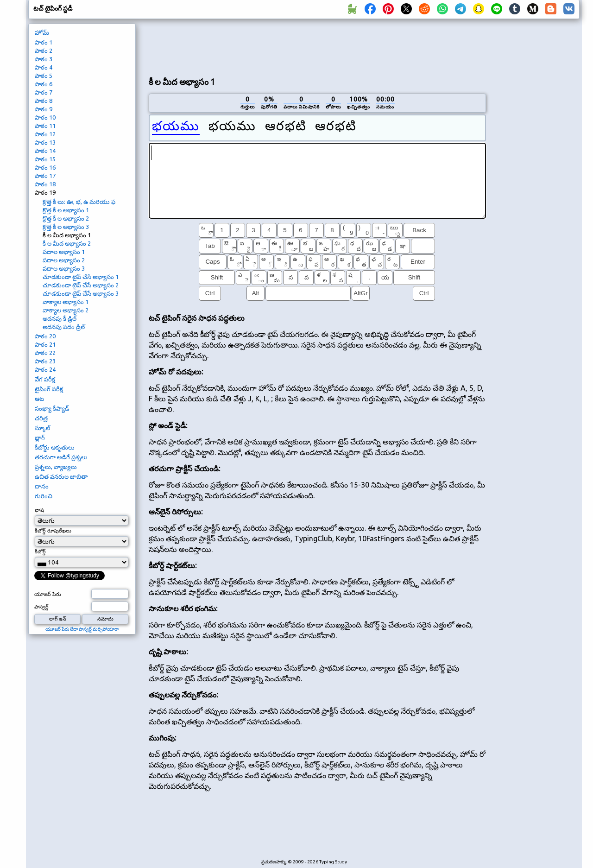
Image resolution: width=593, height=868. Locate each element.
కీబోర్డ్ (40, 551)
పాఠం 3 (44, 59)
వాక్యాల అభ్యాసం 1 (66, 302)
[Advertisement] (317, 47)
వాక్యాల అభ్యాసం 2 (66, 310)
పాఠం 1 (44, 42)
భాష (39, 510)
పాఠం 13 (45, 142)
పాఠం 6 (44, 84)
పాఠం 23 (45, 361)
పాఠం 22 (45, 353)
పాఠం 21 (45, 344)
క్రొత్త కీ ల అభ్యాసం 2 (66, 218)
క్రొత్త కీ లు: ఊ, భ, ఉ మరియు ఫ (79, 202)
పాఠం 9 (44, 109)
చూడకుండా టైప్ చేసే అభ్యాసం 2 (81, 285)
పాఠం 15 (45, 159)
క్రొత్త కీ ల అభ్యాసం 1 (66, 210)
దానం (42, 486)
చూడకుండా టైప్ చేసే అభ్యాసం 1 (81, 277)
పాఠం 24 (45, 369)
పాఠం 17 (45, 176)
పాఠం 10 (45, 117)
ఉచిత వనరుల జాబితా (61, 476)
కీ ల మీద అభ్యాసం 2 (67, 243)
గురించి (44, 496)
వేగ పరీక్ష (45, 379)
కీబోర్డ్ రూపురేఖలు (53, 531)
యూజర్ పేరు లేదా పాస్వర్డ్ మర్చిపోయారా (82, 629)
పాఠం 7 (44, 92)
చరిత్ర (41, 418)
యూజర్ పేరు (48, 594)
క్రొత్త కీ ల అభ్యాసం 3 (66, 227)
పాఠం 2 (44, 51)
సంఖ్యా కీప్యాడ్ (52, 408)
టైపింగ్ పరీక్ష (49, 389)
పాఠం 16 (45, 167)
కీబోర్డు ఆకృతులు (55, 447)
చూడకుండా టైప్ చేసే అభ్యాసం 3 (81, 293)
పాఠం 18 (45, 184)
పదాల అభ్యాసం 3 (64, 268)
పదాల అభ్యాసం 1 (64, 252)
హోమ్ (42, 32)
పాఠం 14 (45, 151)
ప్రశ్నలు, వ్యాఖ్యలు (56, 467)
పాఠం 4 (44, 67)
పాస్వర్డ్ (41, 607)
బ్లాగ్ (40, 437)
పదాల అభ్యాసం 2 (64, 260)
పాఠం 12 (45, 134)
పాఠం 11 (45, 126)
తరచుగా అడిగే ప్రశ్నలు (61, 457)
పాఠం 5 (44, 76)
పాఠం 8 (44, 101)
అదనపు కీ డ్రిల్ (60, 318)
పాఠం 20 (45, 336)
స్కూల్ (42, 428)
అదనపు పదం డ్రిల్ (64, 327)
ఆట (39, 399)
